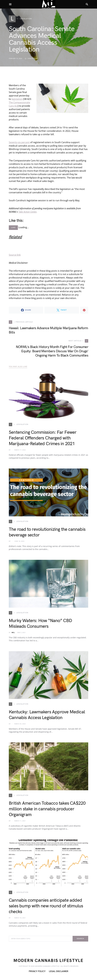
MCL (13, 633)
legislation (17, 99)
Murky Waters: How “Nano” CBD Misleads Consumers (40, 624)
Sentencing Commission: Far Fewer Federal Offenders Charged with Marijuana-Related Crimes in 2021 (43, 438)
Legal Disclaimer (59, 971)
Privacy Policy (37, 971)
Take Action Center (27, 212)
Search (80, 939)
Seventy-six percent (19, 142)
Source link (15, 255)
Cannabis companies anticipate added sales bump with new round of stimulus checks (46, 906)
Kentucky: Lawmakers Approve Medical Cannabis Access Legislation (47, 715)
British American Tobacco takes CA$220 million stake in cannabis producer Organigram (47, 809)
